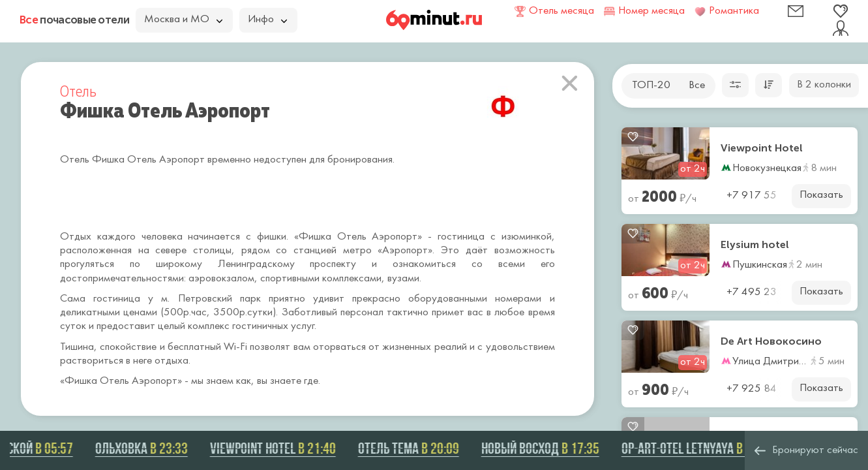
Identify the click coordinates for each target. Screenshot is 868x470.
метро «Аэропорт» (388, 251)
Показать (821, 195)
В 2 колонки (824, 85)
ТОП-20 (651, 86)
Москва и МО (183, 20)
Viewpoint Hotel (762, 148)
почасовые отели (74, 20)
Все (697, 86)
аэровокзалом (221, 279)
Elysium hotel (755, 245)
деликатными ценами (109, 313)
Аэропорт (155, 381)
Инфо (267, 20)
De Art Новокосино (771, 341)
